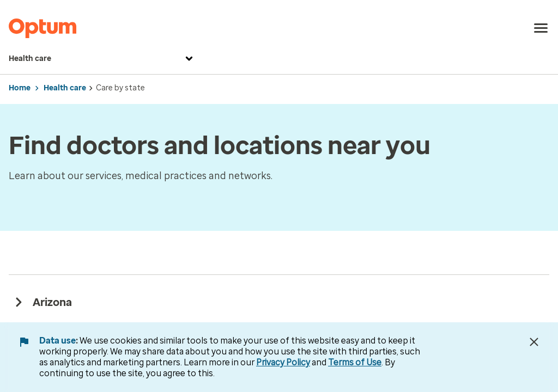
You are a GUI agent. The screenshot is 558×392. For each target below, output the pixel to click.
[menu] (541, 28)
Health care (102, 59)
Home (20, 88)
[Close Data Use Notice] (534, 342)
